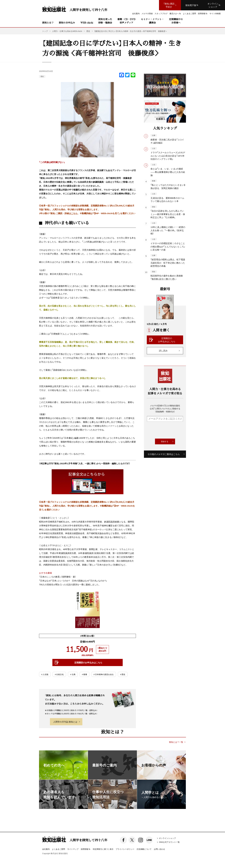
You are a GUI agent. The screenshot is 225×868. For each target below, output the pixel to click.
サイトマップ (73, 849)
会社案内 (46, 849)
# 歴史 (123, 674)
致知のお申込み (67, 23)
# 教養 (85, 674)
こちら (74, 213)
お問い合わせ (159, 849)
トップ (45, 31)
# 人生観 (45, 674)
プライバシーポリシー (125, 849)
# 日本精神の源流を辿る (104, 674)
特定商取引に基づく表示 (103, 849)
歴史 (42, 76)
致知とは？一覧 (176, 742)
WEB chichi (87, 23)
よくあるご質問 (58, 849)
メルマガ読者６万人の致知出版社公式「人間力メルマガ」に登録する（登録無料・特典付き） (165, 408)
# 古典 (73, 674)
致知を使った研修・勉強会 (105, 21)
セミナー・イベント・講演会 (152, 21)
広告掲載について (144, 849)
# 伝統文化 (59, 674)
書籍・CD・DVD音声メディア (126, 21)
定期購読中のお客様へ (176, 21)
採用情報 (86, 849)
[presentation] (169, 430)
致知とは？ (48, 23)
